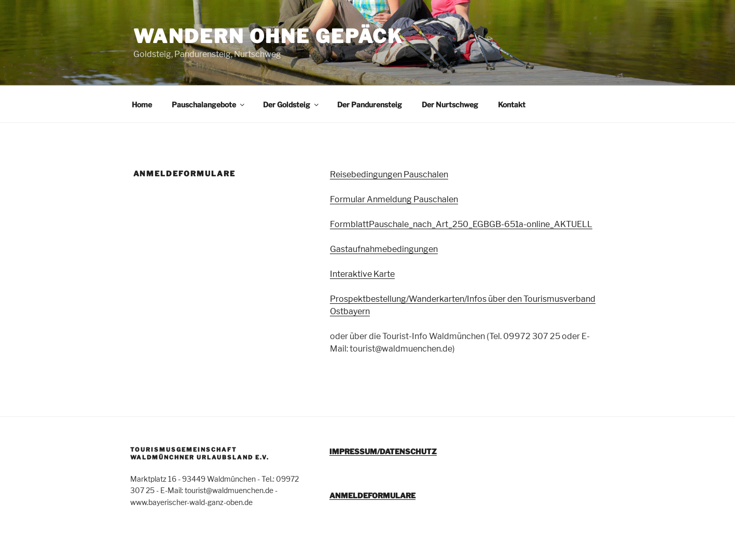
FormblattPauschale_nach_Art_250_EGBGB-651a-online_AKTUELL (461, 224)
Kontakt (512, 104)
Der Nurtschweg (450, 104)
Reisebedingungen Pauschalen (389, 174)
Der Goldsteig (292, 104)
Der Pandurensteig (370, 104)
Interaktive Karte (362, 274)
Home (142, 104)
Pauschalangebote (209, 104)
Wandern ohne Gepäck (268, 36)
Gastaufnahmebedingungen (384, 249)
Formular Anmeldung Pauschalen (394, 199)
